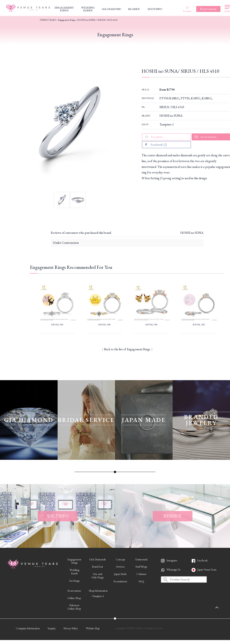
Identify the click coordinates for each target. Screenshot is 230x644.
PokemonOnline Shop (74, 607)
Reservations (74, 591)
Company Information (28, 628)
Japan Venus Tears (207, 570)
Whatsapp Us (173, 570)
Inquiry (52, 628)
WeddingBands (74, 572)
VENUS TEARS (48, 20)
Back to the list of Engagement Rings (127, 349)
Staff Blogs (141, 567)
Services (120, 567)
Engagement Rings (67, 20)
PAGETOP (221, 608)
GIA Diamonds (97, 559)
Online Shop (74, 598)
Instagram (172, 560)
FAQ (141, 581)
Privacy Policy (71, 628)
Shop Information (98, 591)
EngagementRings (74, 561)
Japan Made (120, 574)
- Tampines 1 (98, 596)
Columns (141, 574)
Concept (120, 559)
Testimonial (141, 559)
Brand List (97, 567)
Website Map (93, 628)
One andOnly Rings (97, 576)
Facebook (202, 560)
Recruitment (120, 581)
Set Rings (74, 581)
